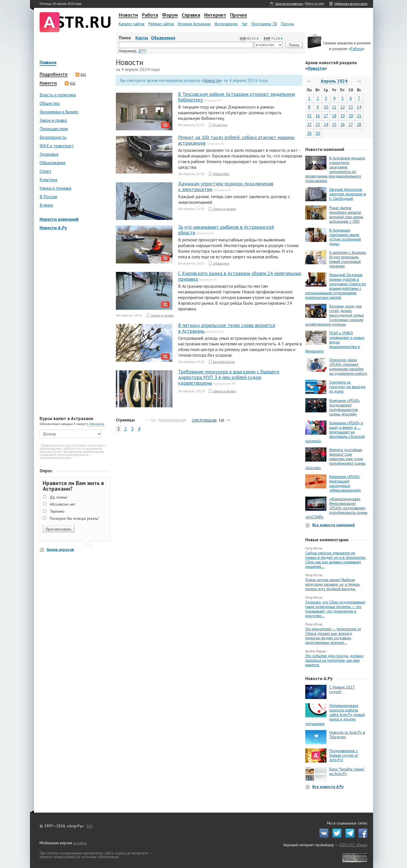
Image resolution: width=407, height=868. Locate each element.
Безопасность (53, 137)
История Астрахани (194, 24)
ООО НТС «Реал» (353, 845)
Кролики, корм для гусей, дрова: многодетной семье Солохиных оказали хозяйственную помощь (335, 315)
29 (309, 133)
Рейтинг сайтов (161, 24)
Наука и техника (55, 188)
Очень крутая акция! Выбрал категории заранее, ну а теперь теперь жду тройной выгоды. (333, 584)
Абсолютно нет (62, 504)
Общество (50, 103)
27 (351, 125)
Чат (244, 24)
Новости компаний (59, 219)
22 (309, 125)
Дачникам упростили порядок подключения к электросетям (226, 187)
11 (334, 107)
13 (351, 107)
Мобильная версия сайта (351, 4)
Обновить (97, 424)
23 (318, 125)
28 (359, 125)
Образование (53, 163)
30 (318, 133)
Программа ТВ (264, 24)
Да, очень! (59, 497)
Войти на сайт (315, 4)
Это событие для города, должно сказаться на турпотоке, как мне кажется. (334, 660)
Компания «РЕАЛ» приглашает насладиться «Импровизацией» (345, 483)
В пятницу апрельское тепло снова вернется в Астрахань (227, 328)
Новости (128, 15)
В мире (46, 205)
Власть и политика (58, 95)
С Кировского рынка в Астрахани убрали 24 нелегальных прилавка (240, 276)
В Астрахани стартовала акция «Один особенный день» (345, 237)
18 (334, 116)
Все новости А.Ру (328, 787)
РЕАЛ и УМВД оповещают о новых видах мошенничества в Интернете (335, 342)
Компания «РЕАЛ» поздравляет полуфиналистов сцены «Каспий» (345, 407)
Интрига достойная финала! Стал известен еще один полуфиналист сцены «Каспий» (335, 459)
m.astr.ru (80, 843)
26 (343, 125)
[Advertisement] (73, 324)
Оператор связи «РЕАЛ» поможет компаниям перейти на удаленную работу (348, 367)
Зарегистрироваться (289, 4)
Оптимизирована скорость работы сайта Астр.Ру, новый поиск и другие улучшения (335, 715)
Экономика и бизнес (59, 112)
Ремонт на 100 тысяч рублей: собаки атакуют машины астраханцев (236, 140)
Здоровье (49, 154)
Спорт (46, 171)
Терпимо (57, 511)
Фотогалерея (226, 24)
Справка (191, 15)
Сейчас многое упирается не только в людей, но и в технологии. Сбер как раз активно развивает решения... (336, 560)
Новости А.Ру (53, 228)
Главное (48, 63)
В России (48, 196)
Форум (170, 15)
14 (359, 107)
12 (343, 107)
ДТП (142, 51)
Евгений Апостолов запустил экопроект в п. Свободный (348, 194)
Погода (287, 24)
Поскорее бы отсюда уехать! (74, 518)
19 (343, 116)
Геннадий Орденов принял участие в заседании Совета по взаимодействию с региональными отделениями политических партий (336, 286)
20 (351, 116)
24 (326, 125)
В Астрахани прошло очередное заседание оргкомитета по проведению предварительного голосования (335, 169)
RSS (81, 75)
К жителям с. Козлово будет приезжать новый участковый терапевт (348, 259)
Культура (48, 179)
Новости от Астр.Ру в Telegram (347, 735)
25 (334, 125)
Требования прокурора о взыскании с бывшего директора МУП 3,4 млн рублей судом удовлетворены (229, 377)
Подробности (54, 74)
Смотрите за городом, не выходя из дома (347, 387)
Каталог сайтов (132, 24)
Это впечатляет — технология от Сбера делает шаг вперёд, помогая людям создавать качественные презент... (333, 636)
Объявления (163, 38)
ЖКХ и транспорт (57, 146)
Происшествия (54, 129)
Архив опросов (60, 549)
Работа (150, 15)
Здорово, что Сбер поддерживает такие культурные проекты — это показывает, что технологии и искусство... (335, 609)
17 (326, 116)
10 (326, 107)
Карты (142, 38)
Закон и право (53, 120)
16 (318, 116)
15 (309, 116)
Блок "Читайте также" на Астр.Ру (347, 771)
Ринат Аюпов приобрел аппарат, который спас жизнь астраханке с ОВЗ (346, 215)
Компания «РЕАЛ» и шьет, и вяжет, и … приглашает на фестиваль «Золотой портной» (335, 432)
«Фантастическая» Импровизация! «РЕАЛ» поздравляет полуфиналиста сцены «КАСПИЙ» (336, 508)
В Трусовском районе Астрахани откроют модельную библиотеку (237, 97)
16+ (90, 826)
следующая (204, 420)
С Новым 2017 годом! (342, 689)
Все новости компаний (334, 525)
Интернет (215, 15)
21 (359, 116)
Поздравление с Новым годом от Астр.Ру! (344, 755)
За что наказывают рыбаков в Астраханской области (226, 230)
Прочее (239, 15)
